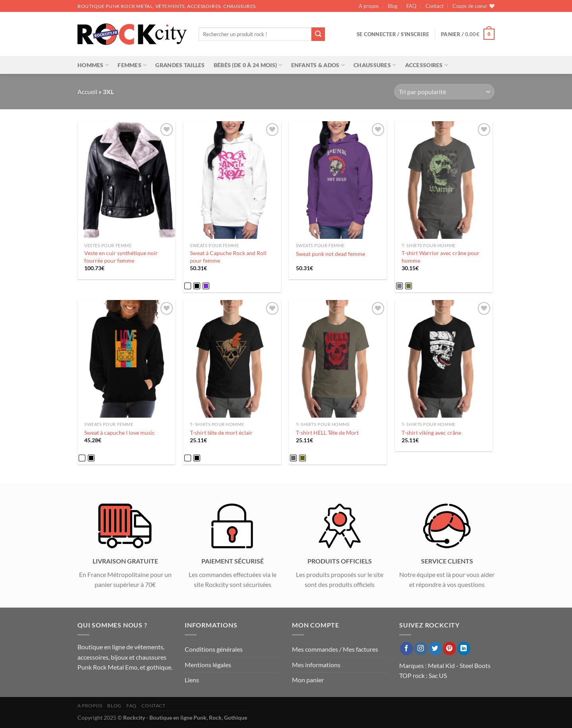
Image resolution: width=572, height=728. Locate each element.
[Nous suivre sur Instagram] (421, 649)
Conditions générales (214, 649)
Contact (435, 6)
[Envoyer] (318, 34)
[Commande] (444, 92)
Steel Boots (475, 665)
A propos (369, 6)
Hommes (93, 65)
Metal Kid (441, 665)
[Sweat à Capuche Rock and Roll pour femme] (232, 180)
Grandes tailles (180, 65)
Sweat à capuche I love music (120, 433)
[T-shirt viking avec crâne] (444, 359)
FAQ (411, 6)
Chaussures (375, 65)
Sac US (438, 675)
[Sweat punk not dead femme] (338, 180)
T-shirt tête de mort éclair (221, 433)
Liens (192, 680)
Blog (393, 6)
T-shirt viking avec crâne (431, 433)
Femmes (132, 65)
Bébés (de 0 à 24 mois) (248, 65)
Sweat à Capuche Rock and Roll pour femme (228, 257)
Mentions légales (208, 665)
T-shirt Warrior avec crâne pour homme (441, 257)
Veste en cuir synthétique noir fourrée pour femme (121, 257)
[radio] (188, 286)
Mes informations (316, 665)
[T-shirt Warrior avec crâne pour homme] (444, 180)
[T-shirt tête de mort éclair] (232, 359)
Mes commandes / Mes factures (335, 649)
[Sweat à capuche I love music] (127, 359)
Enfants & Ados (318, 65)
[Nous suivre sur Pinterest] (449, 649)
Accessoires (427, 65)
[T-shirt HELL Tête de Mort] (338, 359)
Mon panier (308, 680)
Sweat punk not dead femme (330, 254)
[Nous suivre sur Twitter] (435, 649)
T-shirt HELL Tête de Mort (327, 433)
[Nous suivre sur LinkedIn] (464, 649)
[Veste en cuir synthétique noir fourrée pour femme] (127, 180)
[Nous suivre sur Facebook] (407, 649)
